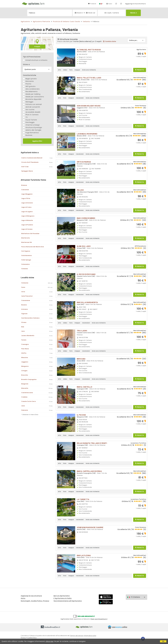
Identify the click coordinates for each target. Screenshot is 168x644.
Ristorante (28, 81)
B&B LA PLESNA (84, 555)
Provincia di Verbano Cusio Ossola (66, 22)
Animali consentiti (31, 107)
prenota (140, 70)
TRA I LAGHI (82, 331)
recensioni (80, 98)
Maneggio (28, 102)
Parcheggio (29, 122)
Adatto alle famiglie (32, 130)
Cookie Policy (32, 638)
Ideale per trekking (32, 94)
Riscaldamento (30, 92)
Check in (79, 13)
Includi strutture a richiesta (35, 60)
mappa (37, 47)
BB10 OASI (81, 359)
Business (28, 135)
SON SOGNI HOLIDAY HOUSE (89, 106)
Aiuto (109, 4)
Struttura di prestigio (33, 127)
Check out (90, 13)
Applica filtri (37, 141)
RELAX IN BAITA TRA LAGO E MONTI (92, 443)
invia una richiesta (89, 70)
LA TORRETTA (83, 499)
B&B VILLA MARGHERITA (87, 302)
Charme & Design (31, 125)
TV (25, 117)
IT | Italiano (139, 597)
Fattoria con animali (32, 104)
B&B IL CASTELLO (85, 387)
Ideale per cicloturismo (33, 97)
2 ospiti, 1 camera (112, 13)
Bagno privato (30, 79)
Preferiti (92, 4)
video (65, 70)
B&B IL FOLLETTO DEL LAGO (89, 78)
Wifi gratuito (29, 86)
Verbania (86, 22)
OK (163, 641)
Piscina (27, 84)
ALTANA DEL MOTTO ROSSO (89, 50)
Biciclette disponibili (32, 99)
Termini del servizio (77, 636)
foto (71, 70)
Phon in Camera (31, 115)
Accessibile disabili (32, 112)
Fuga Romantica (31, 133)
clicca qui (49, 641)
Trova (133, 13)
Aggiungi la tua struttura (135, 4)
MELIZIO (80, 190)
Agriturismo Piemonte (41, 22)
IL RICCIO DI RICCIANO (86, 274)
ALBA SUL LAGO (84, 246)
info (60, 70)
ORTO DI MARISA (84, 162)
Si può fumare (30, 120)
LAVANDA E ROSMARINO (87, 134)
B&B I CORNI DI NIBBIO (86, 218)
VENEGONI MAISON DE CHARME (90, 527)
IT (103, 4)
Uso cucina (29, 110)
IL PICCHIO (81, 415)
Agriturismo (25, 22)
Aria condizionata (31, 89)
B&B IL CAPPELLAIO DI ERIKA (89, 471)
